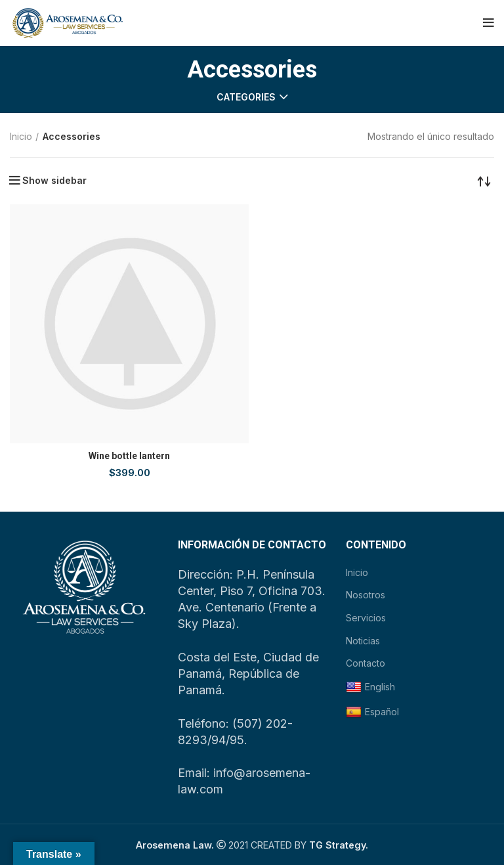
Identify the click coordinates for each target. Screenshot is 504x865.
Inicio (21, 136)
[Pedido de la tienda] (484, 181)
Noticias (363, 641)
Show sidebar (54, 181)
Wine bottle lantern (129, 456)
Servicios (366, 618)
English (370, 688)
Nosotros (366, 595)
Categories (246, 97)
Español (372, 713)
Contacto (366, 663)
